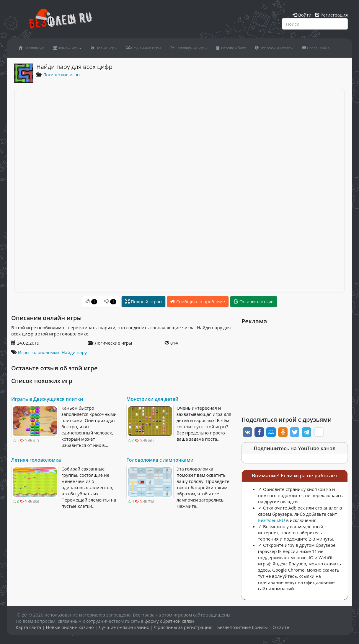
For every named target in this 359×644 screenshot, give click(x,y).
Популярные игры (189, 48)
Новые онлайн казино (70, 627)
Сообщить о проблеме (198, 301)
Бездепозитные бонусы (243, 627)
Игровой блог (231, 48)
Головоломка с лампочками (160, 460)
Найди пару (74, 352)
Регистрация (331, 15)
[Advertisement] (295, 369)
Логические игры (62, 74)
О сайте (281, 627)
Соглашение (316, 48)
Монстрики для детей (152, 399)
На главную (31, 48)
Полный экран (143, 301)
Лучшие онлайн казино (124, 627)
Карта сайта (28, 627)
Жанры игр (67, 48)
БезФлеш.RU (271, 520)
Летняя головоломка (36, 460)
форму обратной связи (169, 621)
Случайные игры (143, 48)
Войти (302, 15)
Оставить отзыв (254, 301)
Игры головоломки (39, 352)
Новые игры (104, 48)
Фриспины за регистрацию (183, 627)
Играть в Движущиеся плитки (47, 399)
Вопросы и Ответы (274, 48)
